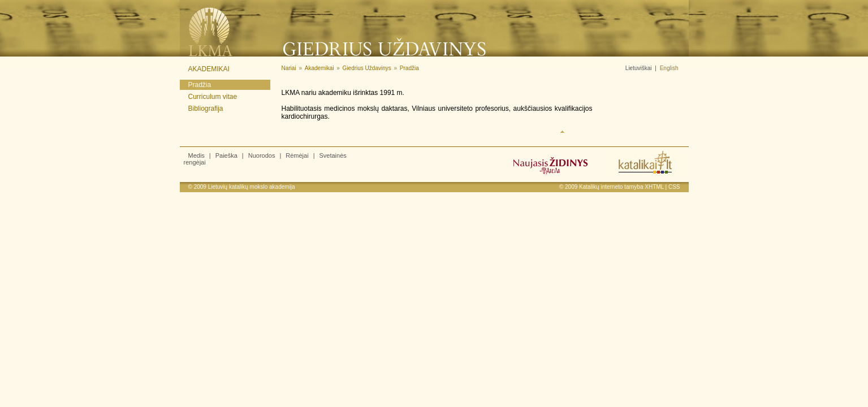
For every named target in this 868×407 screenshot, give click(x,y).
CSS (674, 187)
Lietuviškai (639, 68)
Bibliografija (206, 109)
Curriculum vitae (213, 97)
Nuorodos (262, 155)
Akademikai (209, 69)
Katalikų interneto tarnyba (611, 187)
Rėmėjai (297, 155)
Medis (197, 155)
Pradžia (200, 85)
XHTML (654, 187)
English (669, 68)
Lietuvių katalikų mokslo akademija (252, 187)
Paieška (226, 155)
